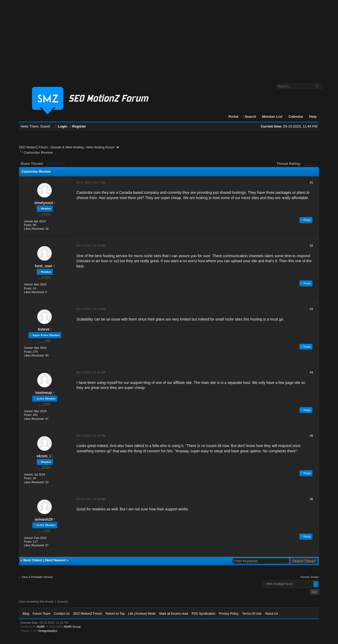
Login (61, 126)
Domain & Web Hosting (67, 147)
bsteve (44, 329)
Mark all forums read (174, 614)
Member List (271, 117)
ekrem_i (44, 456)
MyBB (41, 627)
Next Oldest (33, 560)
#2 (311, 246)
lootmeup (44, 393)
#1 (311, 182)
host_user (44, 266)
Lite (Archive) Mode (142, 614)
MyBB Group (72, 627)
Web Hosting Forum (100, 147)
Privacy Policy (229, 614)
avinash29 (44, 519)
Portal (232, 117)
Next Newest (55, 560)
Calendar (295, 117)
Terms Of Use (252, 614)
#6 (311, 499)
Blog (26, 614)
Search (249, 117)
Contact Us (62, 614)
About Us (272, 614)
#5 (311, 436)
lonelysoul (44, 203)
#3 (311, 309)
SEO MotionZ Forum (33, 147)
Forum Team (42, 614)
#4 (311, 372)
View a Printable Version (37, 577)
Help (312, 117)
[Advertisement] (169, 39)
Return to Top (115, 614)
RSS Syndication (203, 614)
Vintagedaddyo (47, 631)
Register (78, 126)
